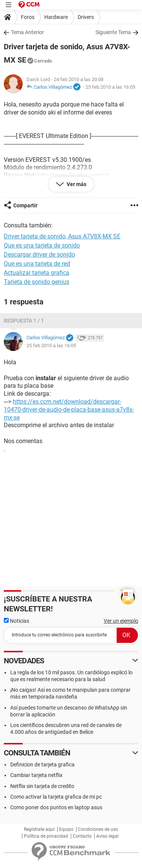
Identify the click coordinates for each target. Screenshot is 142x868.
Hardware (56, 17)
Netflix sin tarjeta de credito (42, 786)
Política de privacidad (46, 836)
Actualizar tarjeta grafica (37, 273)
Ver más (76, 184)
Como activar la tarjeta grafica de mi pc (56, 797)
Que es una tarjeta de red (37, 264)
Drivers (86, 17)
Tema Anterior (27, 32)
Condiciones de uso (98, 829)
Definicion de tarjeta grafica (42, 765)
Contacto (82, 836)
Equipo (66, 829)
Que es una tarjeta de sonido (42, 245)
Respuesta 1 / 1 (24, 321)
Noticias (16, 621)
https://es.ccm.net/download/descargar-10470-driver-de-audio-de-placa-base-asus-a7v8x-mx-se (69, 410)
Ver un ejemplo (121, 621)
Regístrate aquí (39, 829)
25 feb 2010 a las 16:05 (110, 87)
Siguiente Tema (113, 32)
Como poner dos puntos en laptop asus (56, 807)
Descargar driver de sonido (39, 255)
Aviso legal (107, 836)
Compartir (25, 205)
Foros (28, 17)
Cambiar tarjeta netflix (36, 775)
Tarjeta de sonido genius (37, 282)
